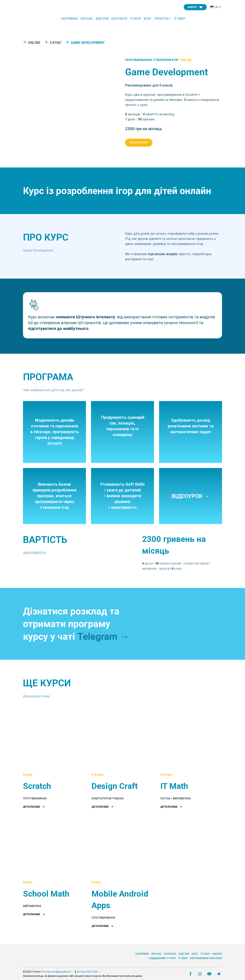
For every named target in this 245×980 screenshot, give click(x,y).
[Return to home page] (37, 7)
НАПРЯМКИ (69, 19)
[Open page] (54, 738)
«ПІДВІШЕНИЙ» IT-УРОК (162, 958)
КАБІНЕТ (217, 954)
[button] (195, 7)
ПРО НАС (87, 19)
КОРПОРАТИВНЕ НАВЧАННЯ (206, 958)
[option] (214, 7)
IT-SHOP (136, 19)
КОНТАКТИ (119, 19)
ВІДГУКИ (102, 19)
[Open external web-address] (182, 624)
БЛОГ (148, 19)
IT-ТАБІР (179, 19)
